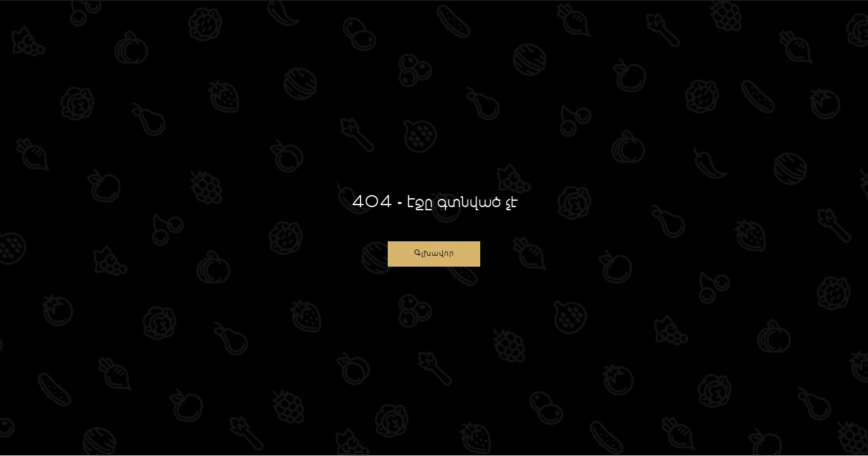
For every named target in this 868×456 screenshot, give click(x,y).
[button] (434, 254)
